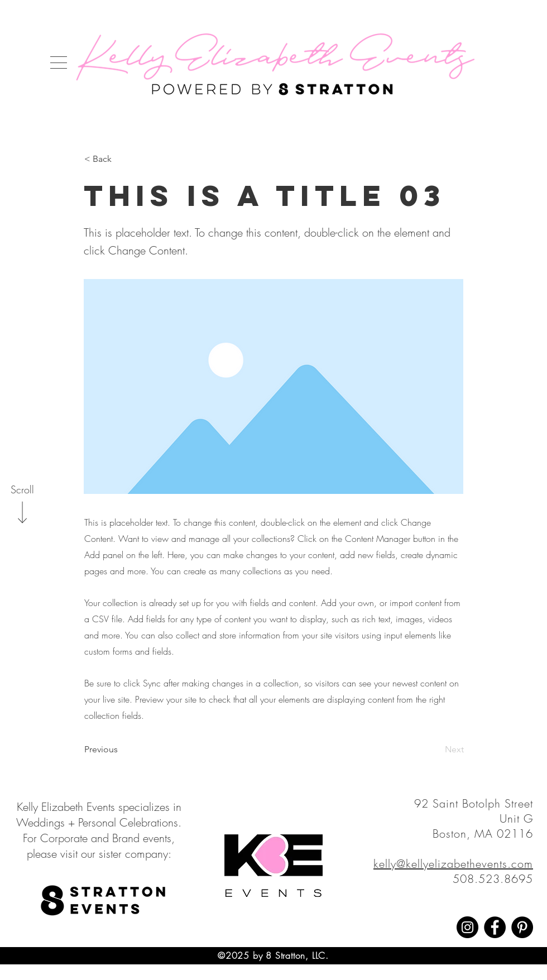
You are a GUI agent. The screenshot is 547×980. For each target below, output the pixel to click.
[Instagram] (467, 927)
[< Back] (121, 159)
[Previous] (121, 750)
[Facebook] (495, 927)
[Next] (436, 750)
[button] (59, 63)
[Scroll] (22, 490)
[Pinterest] (522, 927)
